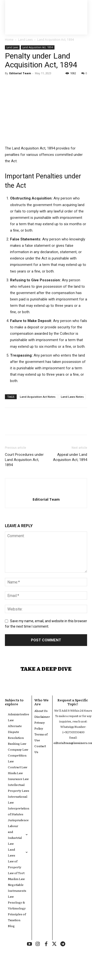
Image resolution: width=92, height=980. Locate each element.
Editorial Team (20, 73)
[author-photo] (46, 491)
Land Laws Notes (72, 397)
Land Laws (25, 40)
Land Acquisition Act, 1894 (56, 40)
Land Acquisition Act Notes (38, 397)
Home (9, 40)
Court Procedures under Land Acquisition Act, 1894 (24, 460)
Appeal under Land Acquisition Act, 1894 (70, 457)
